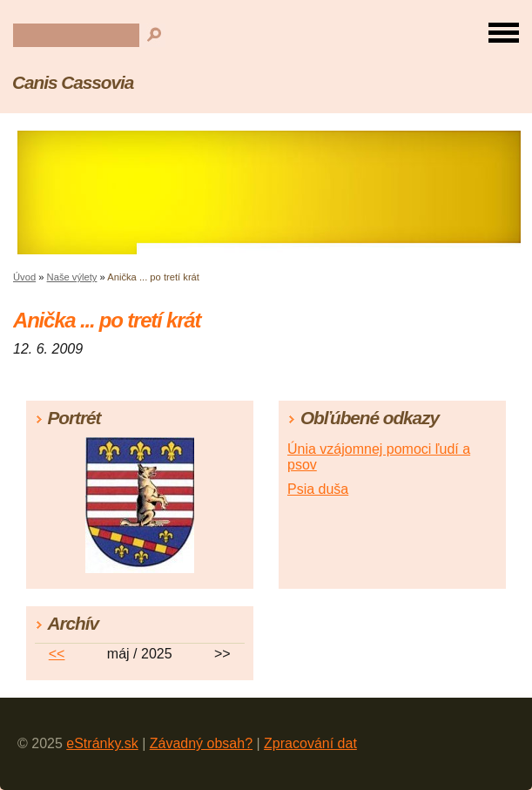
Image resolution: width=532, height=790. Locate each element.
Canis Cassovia (73, 82)
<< (57, 654)
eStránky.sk (102, 743)
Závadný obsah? (201, 743)
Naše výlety (72, 277)
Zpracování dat (310, 743)
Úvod (24, 277)
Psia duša (318, 489)
